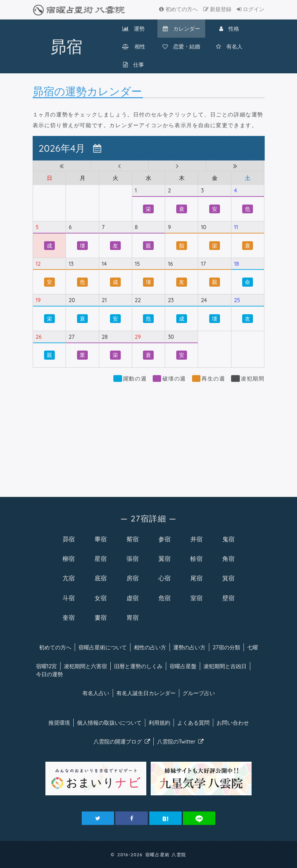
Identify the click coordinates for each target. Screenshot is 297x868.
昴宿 (69, 539)
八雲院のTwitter (180, 742)
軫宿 (196, 558)
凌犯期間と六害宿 (85, 666)
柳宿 (69, 558)
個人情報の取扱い (109, 723)
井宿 (196, 539)
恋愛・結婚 (181, 46)
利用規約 (159, 723)
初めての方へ (178, 9)
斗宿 (69, 598)
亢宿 (69, 578)
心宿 (164, 578)
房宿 (133, 578)
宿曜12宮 (47, 666)
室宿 (196, 598)
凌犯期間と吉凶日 (225, 666)
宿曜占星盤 (183, 666)
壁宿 (228, 598)
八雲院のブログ (122, 742)
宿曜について (103, 647)
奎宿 (69, 617)
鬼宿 (228, 539)
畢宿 (101, 539)
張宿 (133, 558)
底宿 (101, 578)
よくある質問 (193, 723)
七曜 (253, 647)
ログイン (251, 9)
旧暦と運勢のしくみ (138, 666)
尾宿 (196, 578)
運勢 (134, 29)
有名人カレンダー (146, 693)
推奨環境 (59, 723)
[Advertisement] (149, 436)
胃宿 (133, 617)
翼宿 (164, 558)
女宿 (101, 598)
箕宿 (228, 578)
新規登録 (217, 9)
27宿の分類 (226, 647)
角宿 (228, 558)
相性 (134, 46)
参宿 (164, 539)
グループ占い (199, 693)
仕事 (134, 65)
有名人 (229, 46)
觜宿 (133, 539)
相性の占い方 (150, 647)
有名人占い (96, 693)
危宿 (164, 598)
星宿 (101, 558)
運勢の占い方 (189, 647)
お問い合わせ (233, 723)
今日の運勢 (49, 674)
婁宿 (101, 617)
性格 (229, 29)
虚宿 (133, 598)
